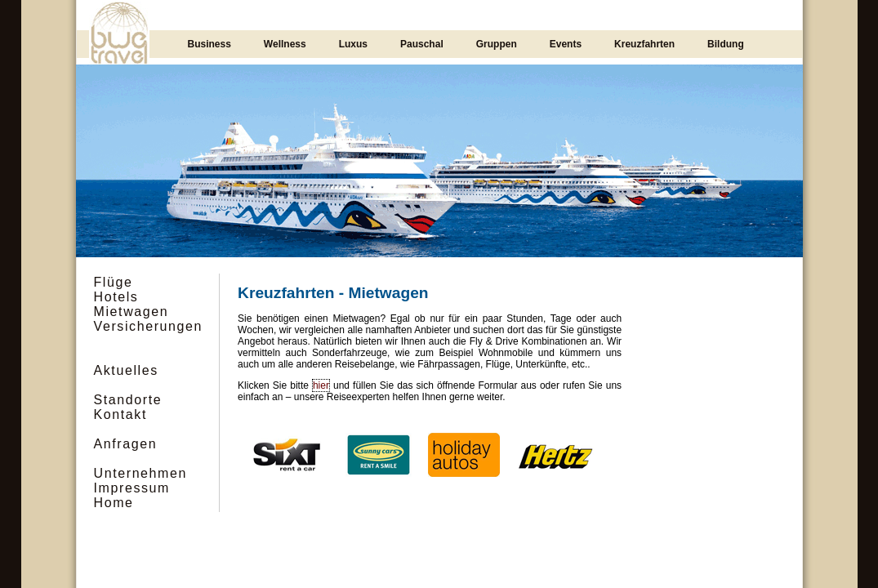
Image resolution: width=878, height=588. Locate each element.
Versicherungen (149, 326)
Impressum (132, 488)
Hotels (116, 297)
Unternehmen (141, 473)
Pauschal (422, 44)
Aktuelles (126, 370)
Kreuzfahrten (644, 44)
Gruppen (497, 44)
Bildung (726, 44)
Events (566, 44)
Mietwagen (131, 312)
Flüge (114, 282)
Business (209, 44)
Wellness (285, 44)
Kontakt (120, 414)
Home (114, 503)
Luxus (353, 44)
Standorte (128, 400)
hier (321, 385)
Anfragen (126, 444)
